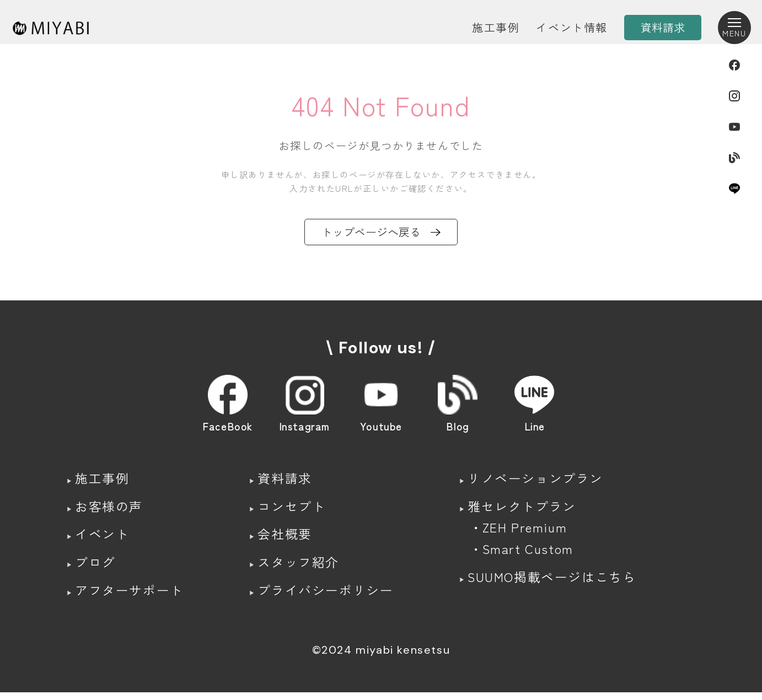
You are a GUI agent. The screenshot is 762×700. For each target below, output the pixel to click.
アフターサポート (132, 597)
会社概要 (284, 539)
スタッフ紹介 (298, 568)
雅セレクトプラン (522, 510)
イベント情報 (572, 27)
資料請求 (284, 480)
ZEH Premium (525, 532)
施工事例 (496, 27)
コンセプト (291, 510)
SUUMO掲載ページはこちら (554, 584)
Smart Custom (527, 555)
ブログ (96, 568)
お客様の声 (110, 510)
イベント (103, 539)
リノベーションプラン (536, 480)
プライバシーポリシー (326, 597)
